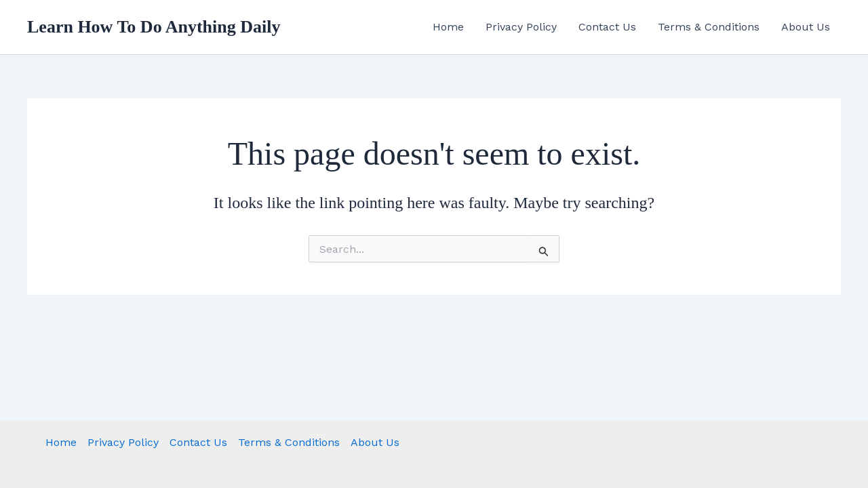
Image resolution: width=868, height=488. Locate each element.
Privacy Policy (521, 27)
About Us (806, 27)
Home (448, 27)
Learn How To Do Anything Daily (154, 27)
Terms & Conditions (709, 27)
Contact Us (607, 27)
